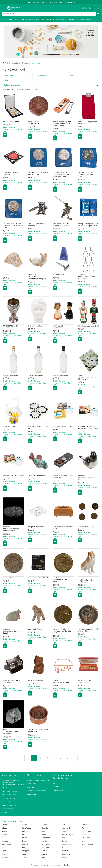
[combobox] (51, 14)
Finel (3, 854)
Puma (64, 838)
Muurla (44, 854)
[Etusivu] (14, 8)
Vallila (84, 835)
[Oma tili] (78, 8)
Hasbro (24, 838)
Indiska (24, 857)
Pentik (64, 831)
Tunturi (85, 828)
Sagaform (66, 854)
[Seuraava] (74, 758)
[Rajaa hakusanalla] (51, 85)
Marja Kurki (46, 848)
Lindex (44, 835)
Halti (23, 835)
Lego (44, 831)
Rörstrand (66, 851)
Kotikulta (45, 825)
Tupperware (87, 831)
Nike (63, 825)
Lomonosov (46, 838)
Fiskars (24, 825)
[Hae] (98, 14)
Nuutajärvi (66, 828)
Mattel (44, 851)
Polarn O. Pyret (68, 835)
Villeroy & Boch (88, 844)
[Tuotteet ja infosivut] (4, 8)
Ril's (63, 848)
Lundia (44, 841)
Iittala (24, 854)
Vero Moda (86, 838)
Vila (83, 841)
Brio (3, 838)
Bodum (4, 835)
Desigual (5, 841)
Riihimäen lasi (67, 844)
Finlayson (5, 857)
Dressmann (6, 844)
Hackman (25, 831)
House (24, 848)
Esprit (4, 851)
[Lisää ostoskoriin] (5, 135)
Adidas (4, 828)
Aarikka (4, 825)
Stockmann (66, 857)
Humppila (25, 851)
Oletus (28, 90)
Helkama (25, 841)
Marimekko (46, 844)
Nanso (44, 857)
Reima (64, 841)
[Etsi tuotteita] (51, 14)
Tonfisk (85, 825)
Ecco (4, 848)
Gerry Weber (27, 828)
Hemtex (25, 844)
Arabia (4, 831)
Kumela (45, 828)
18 (67, 758)
